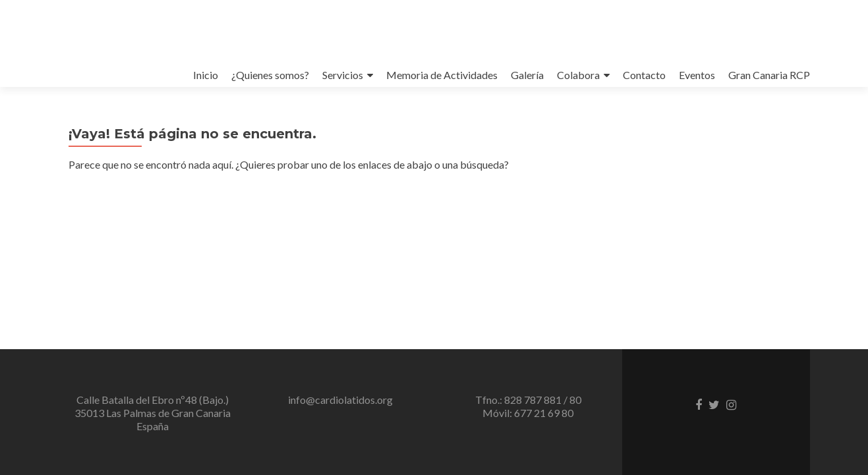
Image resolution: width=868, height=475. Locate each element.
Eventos (697, 75)
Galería (527, 75)
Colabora (578, 75)
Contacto (644, 75)
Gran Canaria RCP (769, 75)
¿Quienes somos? (270, 75)
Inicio (206, 75)
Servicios (343, 75)
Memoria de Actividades (442, 75)
